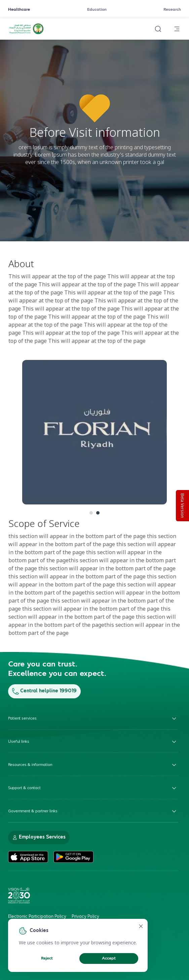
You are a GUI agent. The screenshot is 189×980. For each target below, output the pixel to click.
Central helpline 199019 (44, 691)
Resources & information (93, 765)
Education (97, 10)
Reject (47, 958)
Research (172, 10)
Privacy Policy (85, 917)
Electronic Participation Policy (37, 917)
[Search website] (158, 29)
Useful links (93, 742)
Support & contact (93, 788)
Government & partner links (93, 811)
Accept (109, 958)
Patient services (93, 719)
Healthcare (19, 10)
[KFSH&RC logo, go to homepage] (26, 33)
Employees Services (39, 837)
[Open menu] (177, 29)
